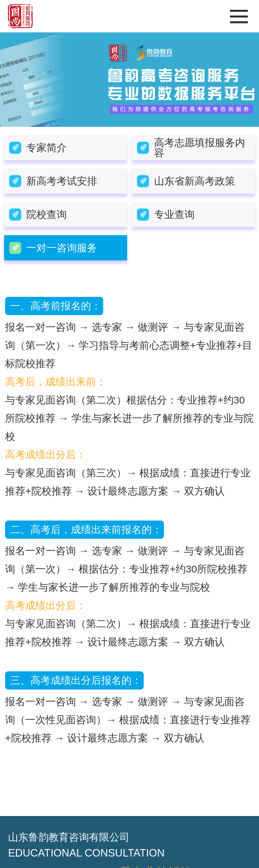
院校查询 (47, 214)
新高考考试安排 (62, 181)
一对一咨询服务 (62, 248)
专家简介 (47, 148)
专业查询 (174, 214)
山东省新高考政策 (195, 181)
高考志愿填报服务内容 (200, 148)
